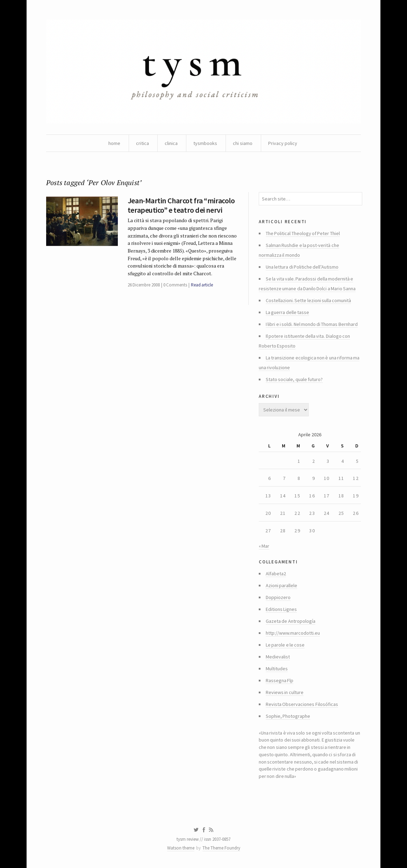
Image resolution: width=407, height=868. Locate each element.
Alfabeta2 (276, 574)
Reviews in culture (285, 692)
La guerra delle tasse (287, 312)
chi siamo (243, 143)
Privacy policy (283, 143)
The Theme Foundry (221, 848)
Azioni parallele (281, 585)
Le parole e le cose (285, 645)
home (114, 143)
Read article (202, 285)
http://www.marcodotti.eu (293, 633)
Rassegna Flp (280, 680)
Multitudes (277, 669)
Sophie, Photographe (288, 716)
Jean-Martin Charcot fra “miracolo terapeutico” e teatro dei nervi (181, 205)
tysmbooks (205, 143)
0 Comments (175, 285)
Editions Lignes (281, 609)
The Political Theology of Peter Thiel (303, 233)
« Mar (264, 546)
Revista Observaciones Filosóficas (302, 704)
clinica (171, 143)
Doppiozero (278, 597)
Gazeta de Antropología (291, 621)
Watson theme (181, 848)
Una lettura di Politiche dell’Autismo (302, 267)
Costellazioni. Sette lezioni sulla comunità (308, 300)
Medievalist (278, 657)
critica (142, 143)
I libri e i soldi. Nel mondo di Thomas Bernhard (312, 324)
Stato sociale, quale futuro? (294, 379)
